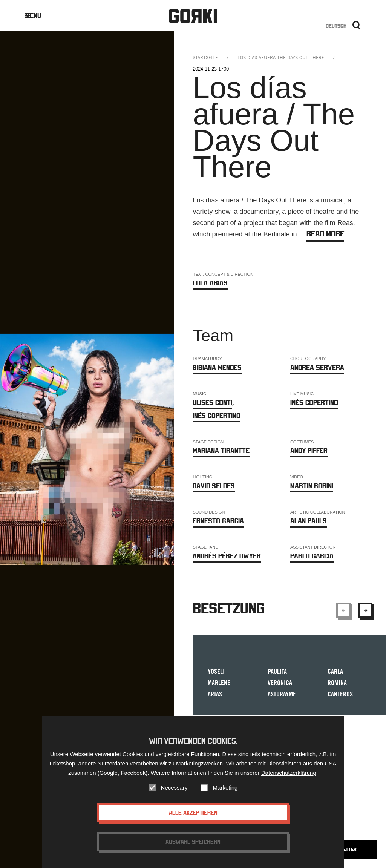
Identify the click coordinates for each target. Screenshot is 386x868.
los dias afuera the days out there (281, 58)
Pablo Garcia (312, 556)
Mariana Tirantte (221, 451)
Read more (325, 234)
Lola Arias (210, 283)
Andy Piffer (309, 451)
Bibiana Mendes (217, 367)
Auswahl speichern (193, 849)
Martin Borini (312, 486)
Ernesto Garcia (218, 521)
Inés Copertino (217, 416)
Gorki (193, 16)
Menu (39, 15)
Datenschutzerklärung (289, 780)
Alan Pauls (309, 521)
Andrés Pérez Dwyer (227, 556)
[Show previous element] (343, 610)
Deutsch (336, 26)
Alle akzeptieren (193, 820)
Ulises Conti (212, 403)
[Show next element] (365, 610)
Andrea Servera (317, 367)
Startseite (205, 58)
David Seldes (214, 486)
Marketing (225, 795)
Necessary (174, 795)
